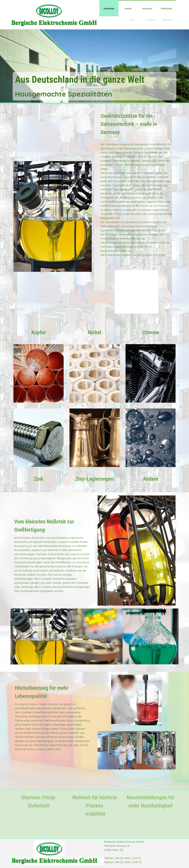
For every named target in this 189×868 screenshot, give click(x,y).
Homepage (109, 9)
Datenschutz (166, 9)
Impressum (147, 9)
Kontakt (128, 9)
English (151, 20)
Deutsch (168, 20)
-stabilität (95, 814)
